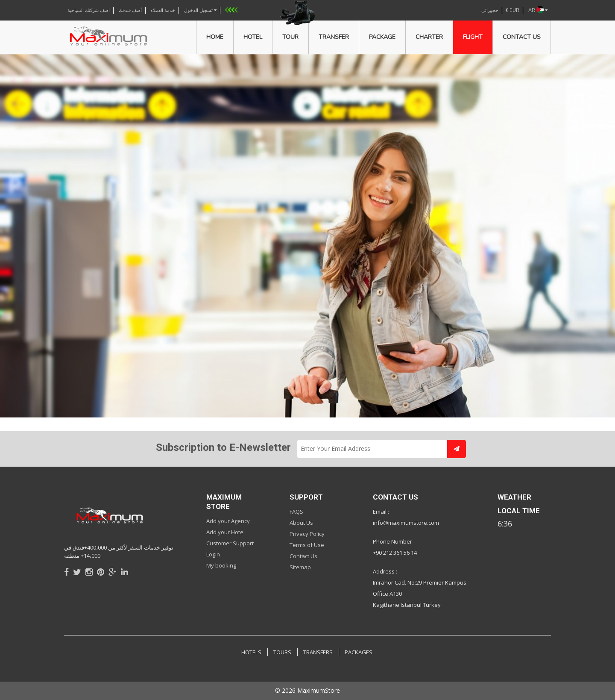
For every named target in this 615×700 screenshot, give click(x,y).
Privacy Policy (307, 534)
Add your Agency (228, 521)
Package (382, 37)
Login (213, 554)
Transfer (334, 37)
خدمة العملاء (163, 10)
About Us (301, 523)
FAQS (296, 512)
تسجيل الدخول (200, 10)
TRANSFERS (318, 652)
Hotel (253, 37)
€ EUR (512, 10)
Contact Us (303, 556)
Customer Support (230, 543)
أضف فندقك (130, 10)
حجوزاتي (490, 10)
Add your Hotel (225, 532)
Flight (473, 37)
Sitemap (300, 567)
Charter (429, 37)
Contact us (522, 37)
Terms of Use (307, 545)
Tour (290, 37)
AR (538, 10)
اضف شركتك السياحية (89, 10)
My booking (221, 565)
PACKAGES (359, 652)
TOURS (282, 652)
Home (215, 37)
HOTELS (251, 652)
